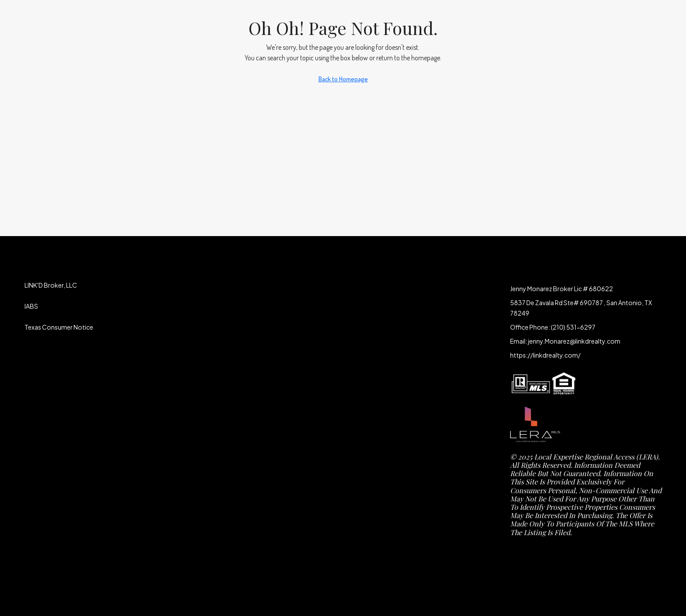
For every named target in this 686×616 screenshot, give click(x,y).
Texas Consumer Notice (59, 327)
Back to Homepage (343, 79)
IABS (31, 306)
